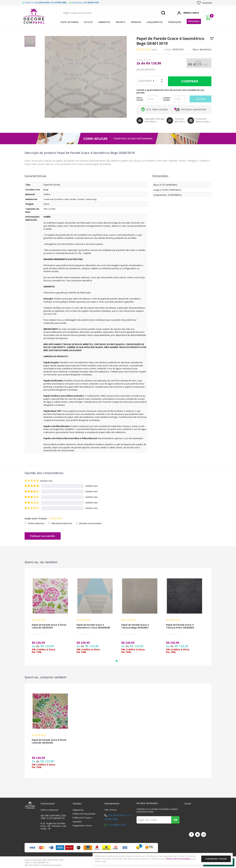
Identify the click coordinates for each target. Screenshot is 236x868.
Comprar (189, 81)
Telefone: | (45, 2)
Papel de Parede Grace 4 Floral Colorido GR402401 (49, 626)
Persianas (194, 21)
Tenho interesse (36, 523)
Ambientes (104, 22)
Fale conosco (111, 810)
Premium (136, 22)
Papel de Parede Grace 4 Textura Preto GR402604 (180, 626)
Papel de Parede (70, 22)
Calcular (201, 99)
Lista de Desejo (212, 38)
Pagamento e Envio (82, 825)
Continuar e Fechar (216, 859)
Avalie (154, 50)
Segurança (78, 810)
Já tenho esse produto (90, 523)
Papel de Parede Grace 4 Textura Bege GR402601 (135, 626)
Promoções (175, 22)
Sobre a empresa (49, 810)
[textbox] (114, 13)
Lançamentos (155, 22)
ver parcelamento (146, 69)
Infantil (121, 22)
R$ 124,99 (153, 63)
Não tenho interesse (62, 523)
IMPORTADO (206, 50)
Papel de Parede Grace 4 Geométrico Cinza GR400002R (93, 626)
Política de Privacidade (84, 814)
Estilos (88, 22)
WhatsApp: (84, 2)
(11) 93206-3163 (117, 825)
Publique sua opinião (43, 536)
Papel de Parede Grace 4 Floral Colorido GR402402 (49, 741)
